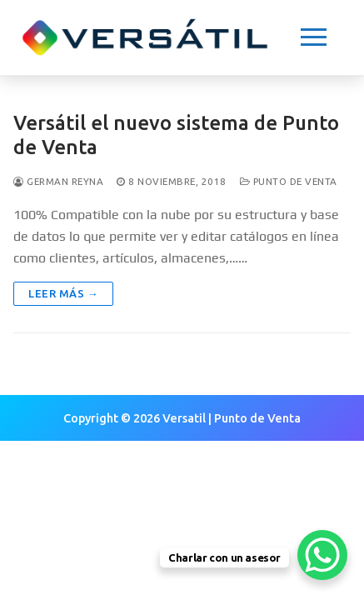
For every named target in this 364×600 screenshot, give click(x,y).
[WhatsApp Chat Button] (322, 555)
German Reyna (58, 181)
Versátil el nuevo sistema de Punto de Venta (176, 135)
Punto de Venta (289, 181)
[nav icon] (314, 37)
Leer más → (63, 293)
